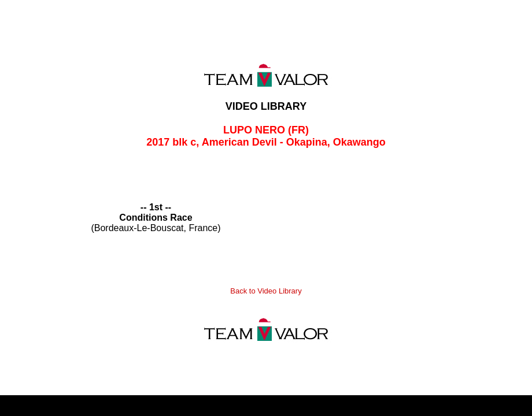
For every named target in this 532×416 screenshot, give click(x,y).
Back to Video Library (266, 291)
